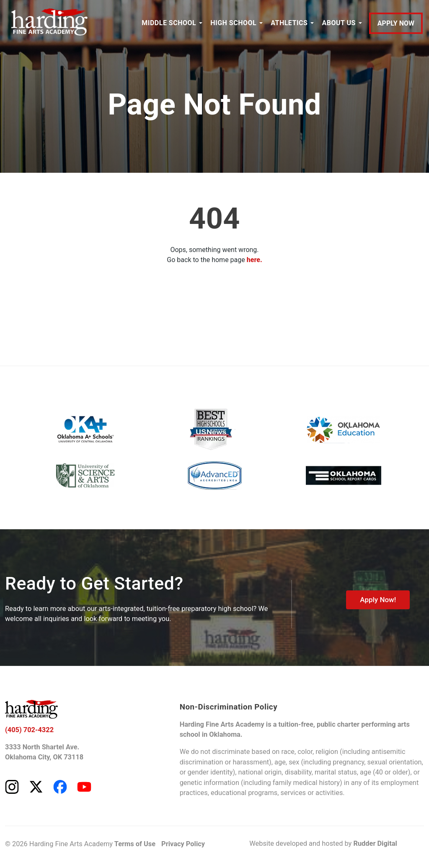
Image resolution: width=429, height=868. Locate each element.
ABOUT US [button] (339, 23)
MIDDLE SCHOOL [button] (169, 23)
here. (255, 260)
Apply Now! (378, 600)
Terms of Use (135, 844)
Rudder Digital (375, 843)
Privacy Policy (183, 844)
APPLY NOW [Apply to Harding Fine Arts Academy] (396, 23)
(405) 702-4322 (29, 730)
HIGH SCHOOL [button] (233, 23)
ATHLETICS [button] (289, 23)
